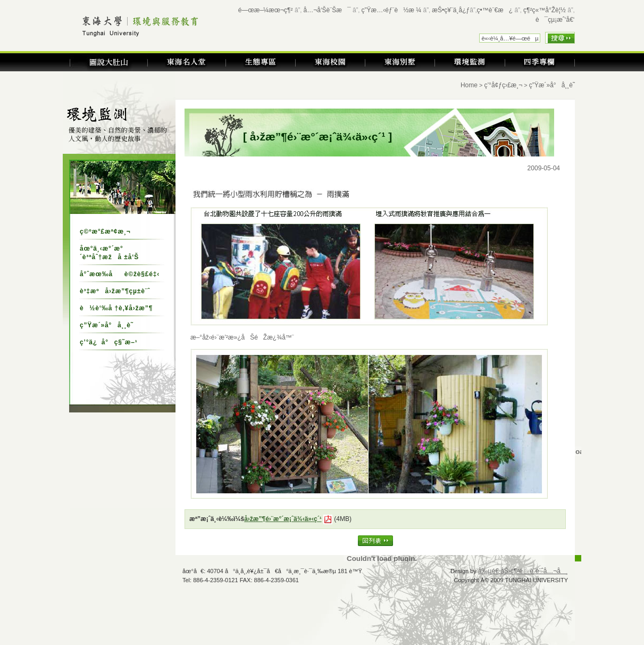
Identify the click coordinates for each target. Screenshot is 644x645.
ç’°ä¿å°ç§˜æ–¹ (109, 342)
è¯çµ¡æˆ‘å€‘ (555, 20)
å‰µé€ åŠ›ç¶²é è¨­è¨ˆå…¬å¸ (523, 571)
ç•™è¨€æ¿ (495, 10)
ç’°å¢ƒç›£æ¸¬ (503, 85)
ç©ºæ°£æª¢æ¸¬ (105, 231)
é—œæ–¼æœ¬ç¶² (266, 10)
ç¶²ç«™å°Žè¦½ (545, 10)
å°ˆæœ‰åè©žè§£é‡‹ (120, 274)
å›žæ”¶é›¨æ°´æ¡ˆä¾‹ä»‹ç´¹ (283, 519)
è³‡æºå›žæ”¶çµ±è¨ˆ (115, 291)
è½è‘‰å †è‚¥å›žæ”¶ (116, 308)
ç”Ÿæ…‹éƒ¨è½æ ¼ (392, 10)
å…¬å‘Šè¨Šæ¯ (327, 10)
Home (469, 85)
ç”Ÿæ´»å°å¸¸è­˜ (107, 325)
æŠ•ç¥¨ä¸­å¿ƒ (451, 10)
